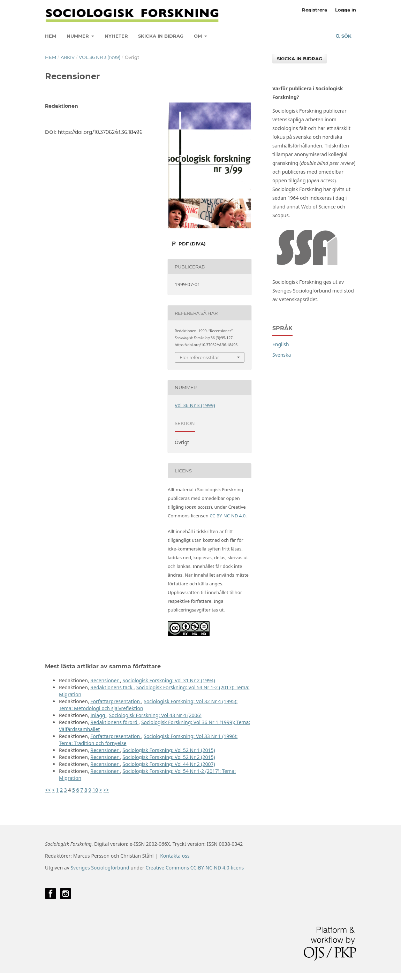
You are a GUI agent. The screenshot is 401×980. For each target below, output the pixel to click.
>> (106, 790)
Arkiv (68, 57)
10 (95, 790)
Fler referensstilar (199, 357)
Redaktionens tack (112, 687)
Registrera (315, 10)
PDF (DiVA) (191, 244)
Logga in (346, 10)
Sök (344, 36)
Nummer (78, 36)
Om (199, 36)
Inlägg (98, 715)
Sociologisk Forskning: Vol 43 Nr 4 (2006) (155, 715)
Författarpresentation (116, 701)
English (281, 344)
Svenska (282, 355)
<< (48, 790)
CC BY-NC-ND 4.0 (228, 516)
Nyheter (116, 36)
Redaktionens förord (114, 722)
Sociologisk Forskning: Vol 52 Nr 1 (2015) (169, 750)
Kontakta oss (175, 856)
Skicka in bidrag (161, 36)
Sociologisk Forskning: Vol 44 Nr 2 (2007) (169, 764)
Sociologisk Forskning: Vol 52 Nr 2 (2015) (169, 757)
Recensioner (105, 680)
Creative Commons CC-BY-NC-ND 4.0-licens (195, 868)
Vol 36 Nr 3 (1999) (100, 57)
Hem (51, 36)
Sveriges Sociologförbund (100, 868)
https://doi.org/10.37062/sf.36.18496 (100, 132)
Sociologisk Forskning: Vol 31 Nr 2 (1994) (169, 680)
